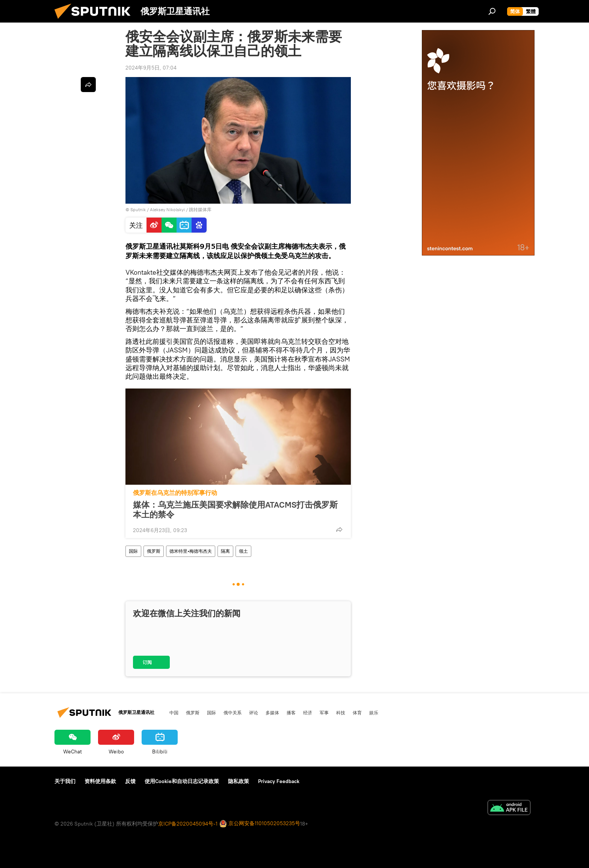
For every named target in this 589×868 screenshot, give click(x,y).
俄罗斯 (154, 551)
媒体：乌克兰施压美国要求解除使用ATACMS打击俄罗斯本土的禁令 (235, 510)
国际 (133, 551)
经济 (308, 712)
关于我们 (65, 781)
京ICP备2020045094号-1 (188, 824)
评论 (254, 712)
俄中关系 (233, 712)
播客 (291, 712)
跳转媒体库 (200, 209)
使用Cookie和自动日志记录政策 (182, 781)
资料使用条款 (100, 781)
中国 (174, 712)
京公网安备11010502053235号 (260, 824)
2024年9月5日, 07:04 (151, 68)
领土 (243, 551)
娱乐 (374, 712)
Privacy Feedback (279, 781)
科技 (341, 712)
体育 (357, 712)
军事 (324, 712)
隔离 (225, 551)
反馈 (130, 781)
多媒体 (272, 712)
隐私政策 (239, 781)
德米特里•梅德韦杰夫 (191, 551)
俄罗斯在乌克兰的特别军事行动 (175, 493)
